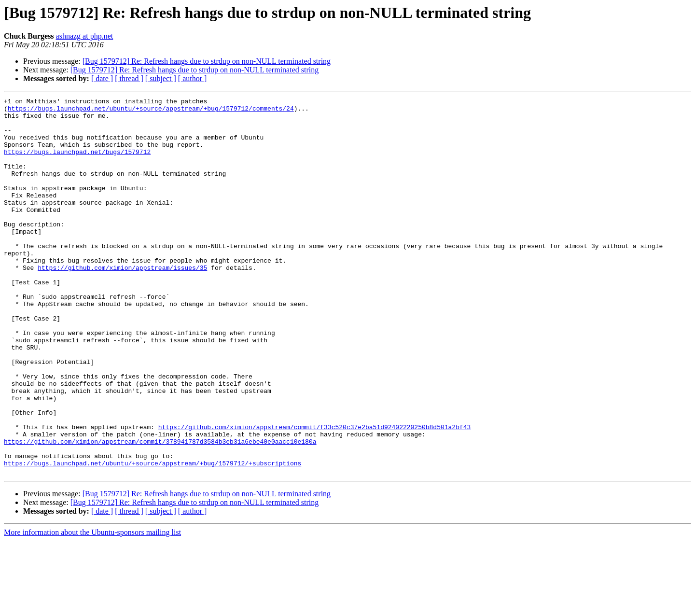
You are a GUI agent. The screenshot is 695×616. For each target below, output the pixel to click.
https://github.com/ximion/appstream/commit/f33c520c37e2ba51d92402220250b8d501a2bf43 (314, 493)
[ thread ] (129, 78)
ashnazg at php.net (85, 36)
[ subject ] (161, 78)
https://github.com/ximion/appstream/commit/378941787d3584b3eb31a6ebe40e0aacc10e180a (160, 511)
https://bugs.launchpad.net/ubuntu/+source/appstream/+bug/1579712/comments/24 (151, 111)
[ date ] (102, 78)
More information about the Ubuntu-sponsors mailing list (92, 608)
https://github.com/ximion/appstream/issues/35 (122, 302)
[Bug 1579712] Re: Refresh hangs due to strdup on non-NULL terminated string (207, 61)
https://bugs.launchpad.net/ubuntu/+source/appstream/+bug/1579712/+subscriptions (153, 537)
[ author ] (193, 78)
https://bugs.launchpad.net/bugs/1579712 (77, 163)
